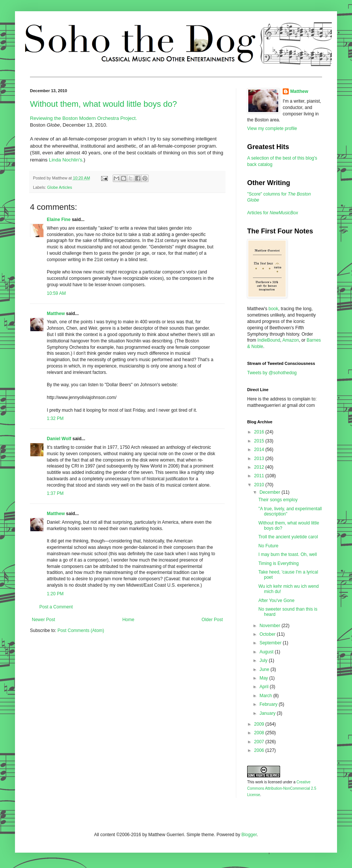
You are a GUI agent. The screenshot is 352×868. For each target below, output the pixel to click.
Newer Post (43, 620)
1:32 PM (55, 418)
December (271, 492)
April (265, 687)
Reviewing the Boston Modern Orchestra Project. (84, 118)
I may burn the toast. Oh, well (288, 554)
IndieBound (269, 340)
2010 (260, 485)
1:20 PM (55, 594)
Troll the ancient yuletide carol (288, 537)
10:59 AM (56, 293)
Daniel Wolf (59, 439)
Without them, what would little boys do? (104, 104)
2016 (260, 432)
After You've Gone (276, 601)
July (264, 660)
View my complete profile (272, 128)
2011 (260, 476)
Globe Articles (60, 187)
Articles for (273, 213)
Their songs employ (278, 500)
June (265, 669)
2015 (260, 441)
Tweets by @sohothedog (272, 373)
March (266, 696)
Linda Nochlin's (66, 160)
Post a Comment (56, 607)
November (271, 626)
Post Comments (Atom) (81, 630)
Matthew (56, 314)
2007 (260, 742)
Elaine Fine (59, 220)
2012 (260, 467)
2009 (260, 724)
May (264, 678)
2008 (260, 733)
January (268, 713)
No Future (268, 546)
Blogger (249, 835)
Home (128, 620)
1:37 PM (55, 493)
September (271, 643)
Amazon (291, 340)
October (268, 634)
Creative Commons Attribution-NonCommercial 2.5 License (282, 788)
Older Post (212, 620)
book (273, 309)
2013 (260, 459)
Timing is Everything (279, 563)
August (267, 652)
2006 (260, 750)
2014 (260, 450)
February (269, 704)
